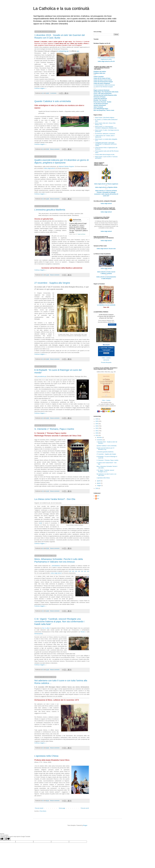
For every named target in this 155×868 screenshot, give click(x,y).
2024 (97, 424)
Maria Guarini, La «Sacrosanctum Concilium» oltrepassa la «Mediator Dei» (106, 127)
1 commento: (53, 93)
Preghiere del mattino (100, 72)
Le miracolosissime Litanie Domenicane (104, 85)
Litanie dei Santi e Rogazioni (102, 83)
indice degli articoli (49, 168)
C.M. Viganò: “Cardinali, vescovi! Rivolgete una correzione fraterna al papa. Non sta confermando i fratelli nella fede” (59, 622)
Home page (62, 808)
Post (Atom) (43, 811)
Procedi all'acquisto (106, 362)
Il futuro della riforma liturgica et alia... (105, 155)
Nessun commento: (55, 149)
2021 (97, 431)
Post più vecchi (85, 808)
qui (78, 51)
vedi (40, 523)
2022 (97, 428)
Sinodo (83, 632)
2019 (97, 435)
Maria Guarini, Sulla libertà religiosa (105, 118)
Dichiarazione (38, 634)
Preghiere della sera (99, 73)
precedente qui (42, 376)
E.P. (98, 496)
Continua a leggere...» (40, 88)
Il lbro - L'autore (106, 400)
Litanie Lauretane (99, 77)
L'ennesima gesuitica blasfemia (50, 210)
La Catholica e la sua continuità (61, 8)
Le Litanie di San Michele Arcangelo (103, 87)
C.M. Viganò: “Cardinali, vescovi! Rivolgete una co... (105, 471)
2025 (97, 421)
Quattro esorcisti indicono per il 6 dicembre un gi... (105, 449)
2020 (97, 433)
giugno (99, 483)
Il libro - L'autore (106, 358)
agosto (99, 481)
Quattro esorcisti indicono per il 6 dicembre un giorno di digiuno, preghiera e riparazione (62, 161)
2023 (97, 426)
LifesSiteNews (56, 566)
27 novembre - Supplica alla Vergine (52, 283)
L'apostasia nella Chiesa (46, 756)
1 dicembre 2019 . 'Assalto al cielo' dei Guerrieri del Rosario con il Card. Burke (60, 36)
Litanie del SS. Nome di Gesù (102, 78)
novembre (100, 440)
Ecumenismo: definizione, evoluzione (105, 134)
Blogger (85, 825)
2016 (97, 488)
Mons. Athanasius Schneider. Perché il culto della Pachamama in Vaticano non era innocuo (59, 560)
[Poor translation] (7, 839)
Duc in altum (46, 628)
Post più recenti (39, 808)
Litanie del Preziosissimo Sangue (103, 82)
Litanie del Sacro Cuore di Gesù (103, 80)
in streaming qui (63, 51)
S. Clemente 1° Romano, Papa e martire (54, 429)
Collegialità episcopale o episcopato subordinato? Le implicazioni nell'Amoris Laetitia (106, 144)
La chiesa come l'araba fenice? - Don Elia (55, 499)
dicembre (100, 437)
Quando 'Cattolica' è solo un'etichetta (53, 101)
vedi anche (106, 360)
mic (98, 498)
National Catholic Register (66, 166)
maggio (99, 486)
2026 (97, 419)
